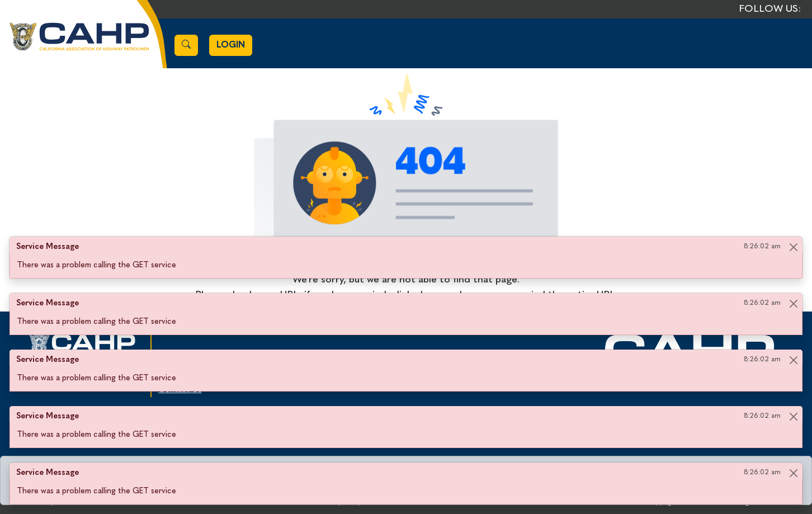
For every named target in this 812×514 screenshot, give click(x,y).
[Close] (793, 247)
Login (231, 45)
